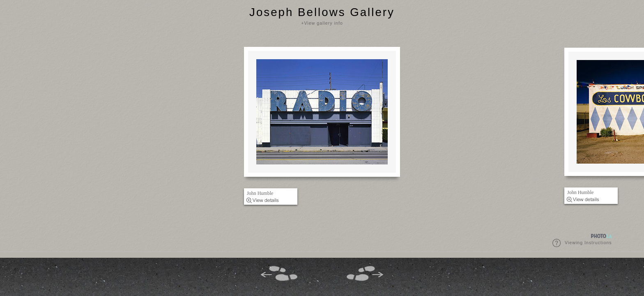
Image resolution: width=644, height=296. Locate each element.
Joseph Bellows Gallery (322, 12)
